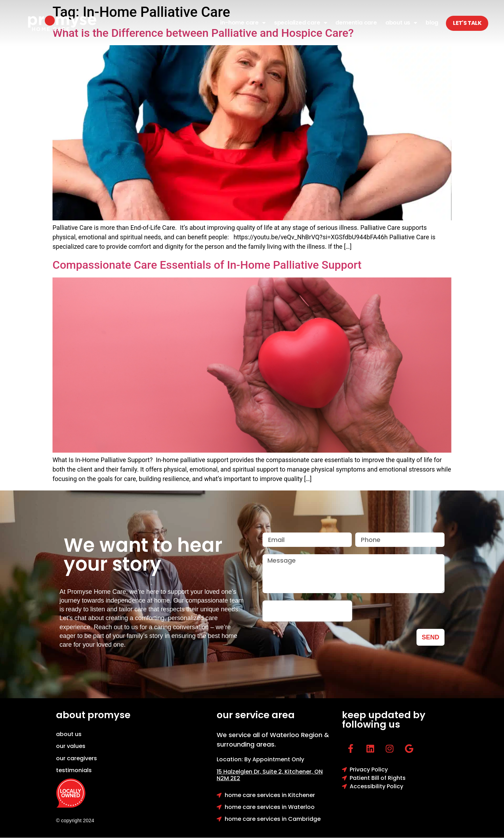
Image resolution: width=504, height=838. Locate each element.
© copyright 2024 (75, 820)
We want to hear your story (143, 555)
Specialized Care (301, 23)
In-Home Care (243, 23)
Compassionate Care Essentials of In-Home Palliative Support (207, 265)
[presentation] (307, 611)
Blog (432, 23)
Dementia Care (356, 23)
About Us (401, 23)
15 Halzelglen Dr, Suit (251, 772)
